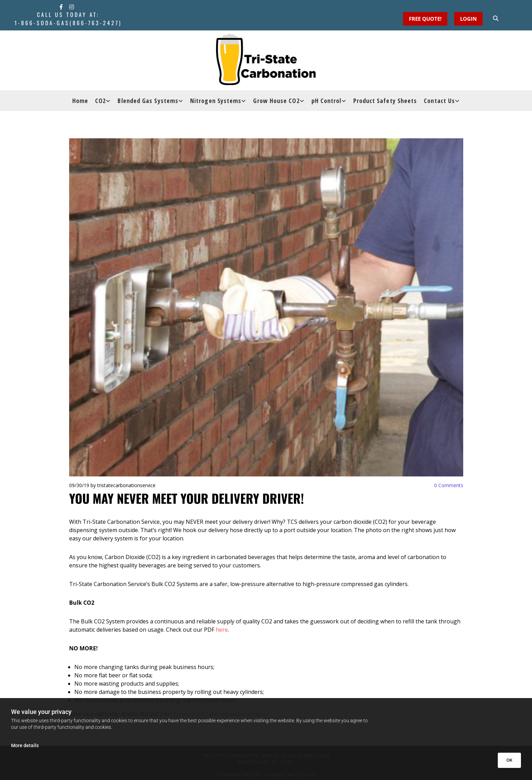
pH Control (326, 101)
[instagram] (72, 7)
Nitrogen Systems (216, 101)
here (222, 630)
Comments (449, 485)
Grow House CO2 (276, 101)
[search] (496, 18)
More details (25, 745)
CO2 (100, 101)
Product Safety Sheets (385, 101)
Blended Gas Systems (148, 101)
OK (509, 760)
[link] (103, 101)
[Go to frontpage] (266, 59)
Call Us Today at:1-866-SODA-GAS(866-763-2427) (68, 19)
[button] (468, 19)
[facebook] (61, 7)
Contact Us (439, 101)
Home (80, 101)
